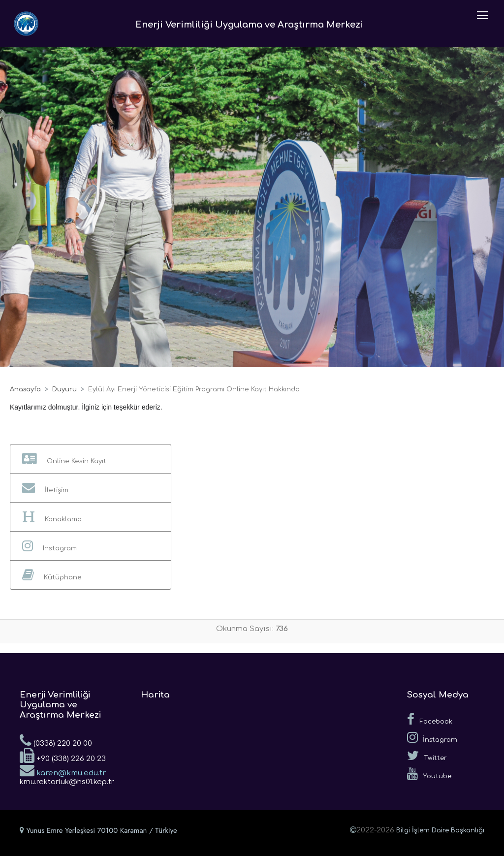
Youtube (429, 774)
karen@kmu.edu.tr (63, 770)
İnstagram (432, 737)
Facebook (430, 719)
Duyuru (64, 389)
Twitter (427, 756)
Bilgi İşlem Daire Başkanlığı (440, 830)
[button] (91, 459)
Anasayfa (25, 389)
